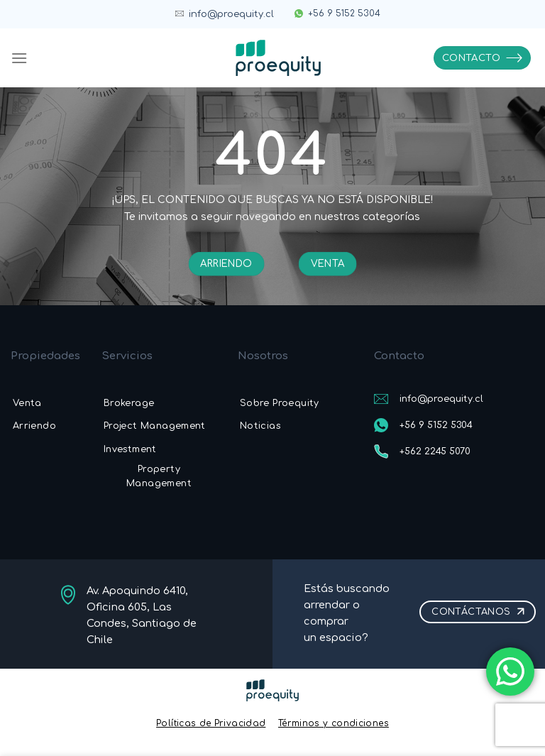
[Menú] (19, 58)
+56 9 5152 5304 (344, 13)
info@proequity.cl (231, 14)
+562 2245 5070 (435, 451)
